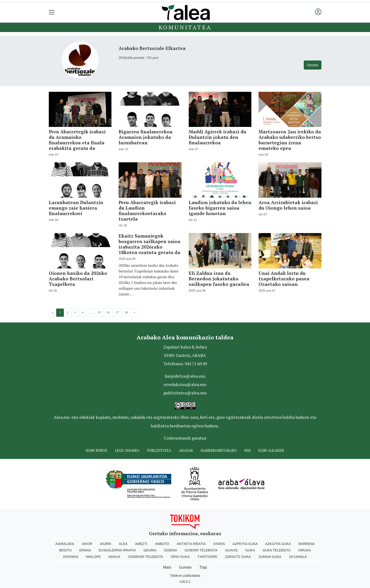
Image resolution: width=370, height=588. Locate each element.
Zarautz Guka (238, 557)
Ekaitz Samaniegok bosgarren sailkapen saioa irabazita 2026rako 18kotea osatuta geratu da (149, 244)
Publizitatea (159, 450)
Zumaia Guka (270, 557)
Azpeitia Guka (245, 544)
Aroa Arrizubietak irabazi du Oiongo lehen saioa (288, 205)
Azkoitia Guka (278, 544)
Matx (167, 567)
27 (117, 312)
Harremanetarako (219, 450)
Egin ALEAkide (271, 450)
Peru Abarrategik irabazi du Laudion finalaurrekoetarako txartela (147, 211)
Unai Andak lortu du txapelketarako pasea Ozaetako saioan (284, 279)
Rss (248, 450)
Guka (250, 550)
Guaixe (231, 550)
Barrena (307, 544)
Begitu (65, 550)
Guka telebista (277, 550)
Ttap (203, 567)
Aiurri (106, 544)
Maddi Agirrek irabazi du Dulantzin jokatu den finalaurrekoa (218, 137)
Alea (123, 544)
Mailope (93, 557)
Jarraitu (313, 65)
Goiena (171, 550)
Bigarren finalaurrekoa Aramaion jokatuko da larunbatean (146, 137)
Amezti (141, 544)
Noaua (114, 557)
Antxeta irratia (191, 544)
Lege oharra (127, 450)
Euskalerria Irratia (117, 550)
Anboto (162, 544)
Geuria (150, 550)
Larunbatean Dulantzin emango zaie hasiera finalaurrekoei (76, 208)
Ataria (219, 544)
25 (99, 312)
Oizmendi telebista (146, 557)
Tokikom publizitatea (185, 576)
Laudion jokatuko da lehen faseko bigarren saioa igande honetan (220, 208)
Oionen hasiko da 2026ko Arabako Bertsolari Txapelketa (78, 279)
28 (126, 312)
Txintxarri (207, 557)
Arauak (186, 450)
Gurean (185, 567)
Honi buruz (97, 450)
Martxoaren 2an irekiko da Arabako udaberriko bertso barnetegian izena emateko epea (290, 140)
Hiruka (305, 550)
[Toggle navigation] (52, 12)
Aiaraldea (65, 544)
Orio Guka (180, 557)
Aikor (87, 544)
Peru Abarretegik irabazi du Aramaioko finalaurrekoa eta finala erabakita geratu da (77, 140)
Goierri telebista (201, 550)
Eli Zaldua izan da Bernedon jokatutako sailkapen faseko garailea (219, 279)
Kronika (71, 557)
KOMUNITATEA (185, 27)
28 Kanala (298, 557)
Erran (85, 550)
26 (108, 312)
